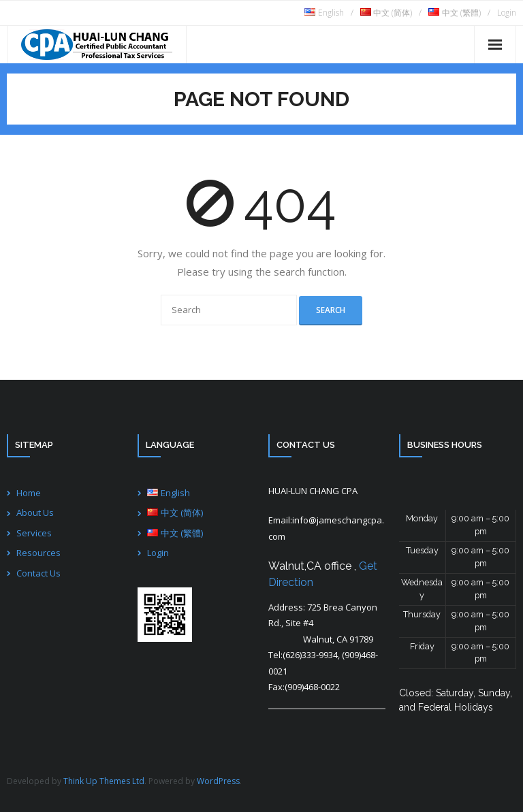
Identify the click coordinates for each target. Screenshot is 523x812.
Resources (38, 553)
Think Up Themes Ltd (104, 781)
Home (29, 493)
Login (507, 13)
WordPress (218, 781)
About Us (35, 513)
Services (34, 533)
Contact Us (38, 573)
